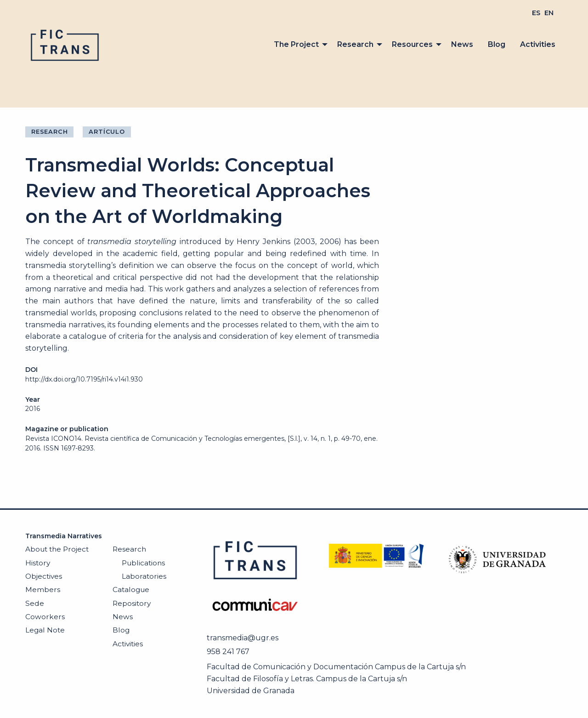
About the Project (57, 549)
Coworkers (45, 617)
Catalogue (131, 590)
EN (549, 13)
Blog (497, 44)
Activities (538, 44)
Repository (132, 603)
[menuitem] (536, 13)
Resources (412, 44)
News (462, 44)
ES (536, 13)
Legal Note (45, 630)
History (38, 563)
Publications (143, 563)
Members (43, 590)
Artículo (107, 131)
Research (355, 44)
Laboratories (144, 576)
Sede (35, 603)
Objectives (44, 576)
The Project (296, 44)
